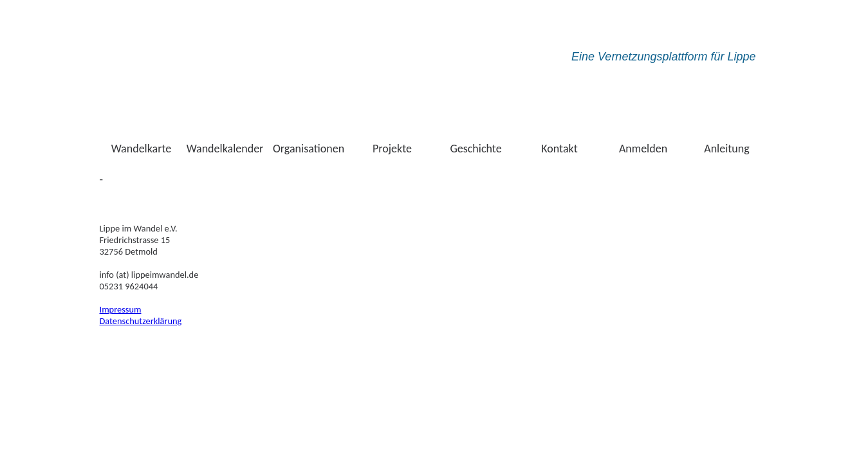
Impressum (121, 309)
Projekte (392, 149)
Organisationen (309, 149)
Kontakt (559, 149)
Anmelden (643, 149)
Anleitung (727, 149)
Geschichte (476, 149)
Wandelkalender (225, 149)
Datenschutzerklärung (141, 321)
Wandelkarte (142, 149)
